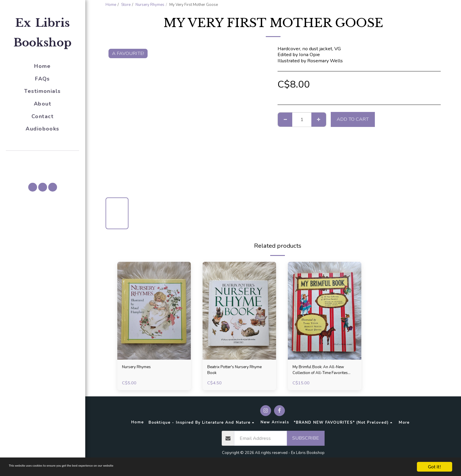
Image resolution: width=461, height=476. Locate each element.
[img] (154, 311)
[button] (43, 159)
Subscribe (306, 441)
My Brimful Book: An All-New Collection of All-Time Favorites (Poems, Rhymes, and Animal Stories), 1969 (322, 372)
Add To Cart (353, 119)
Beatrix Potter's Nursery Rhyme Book (233, 371)
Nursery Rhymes (150, 5)
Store (126, 5)
